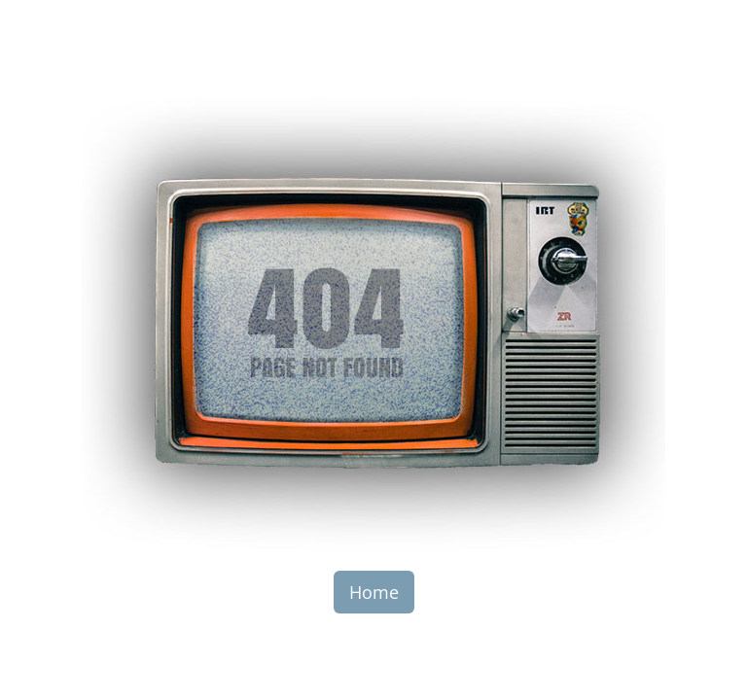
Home (374, 592)
